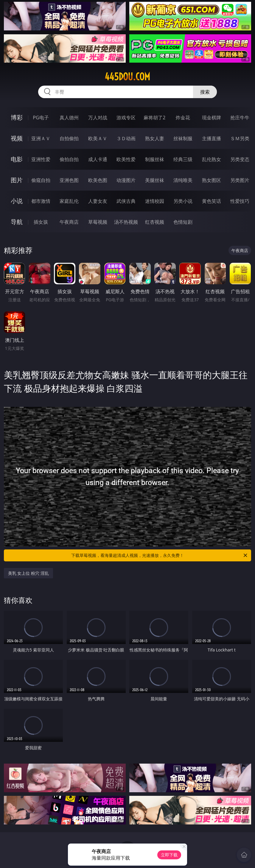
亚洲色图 (69, 180)
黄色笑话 (212, 201)
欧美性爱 (126, 159)
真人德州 (69, 118)
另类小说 (183, 201)
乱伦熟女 (212, 159)
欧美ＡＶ (98, 138)
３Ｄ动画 (126, 138)
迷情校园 (155, 201)
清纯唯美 (183, 180)
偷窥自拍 (41, 180)
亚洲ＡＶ (41, 138)
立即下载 (169, 855)
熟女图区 (212, 180)
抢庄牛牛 (240, 118)
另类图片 (240, 180)
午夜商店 (69, 222)
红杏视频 (155, 222)
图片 (17, 180)
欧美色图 (98, 180)
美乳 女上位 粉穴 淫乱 (28, 573)
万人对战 (98, 118)
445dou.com (127, 77)
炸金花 (183, 118)
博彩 (17, 117)
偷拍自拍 (69, 159)
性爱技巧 (240, 201)
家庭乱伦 (69, 201)
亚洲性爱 (41, 159)
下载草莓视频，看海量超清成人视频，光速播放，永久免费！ (160, 555)
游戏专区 (126, 118)
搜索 (205, 92)
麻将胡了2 (154, 118)
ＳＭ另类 (240, 138)
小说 (17, 201)
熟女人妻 (155, 138)
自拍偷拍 (69, 138)
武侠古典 (126, 201)
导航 (17, 222)
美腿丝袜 (155, 180)
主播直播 (212, 138)
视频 (17, 138)
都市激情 (41, 201)
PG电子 (41, 118)
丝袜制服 (183, 138)
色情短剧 (183, 222)
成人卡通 (98, 159)
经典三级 (183, 159)
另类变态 (240, 159)
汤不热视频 (126, 222)
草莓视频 (98, 222)
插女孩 (41, 222)
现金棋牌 (212, 118)
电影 (17, 159)
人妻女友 (98, 201)
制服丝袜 (155, 159)
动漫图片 (126, 180)
